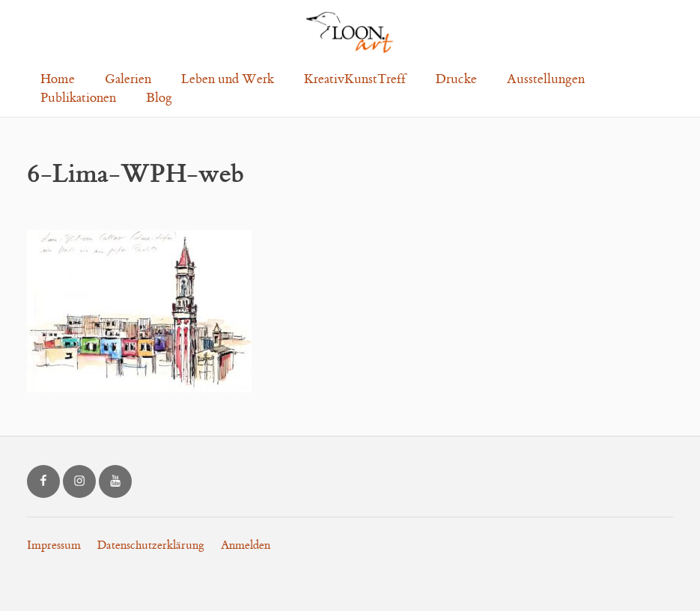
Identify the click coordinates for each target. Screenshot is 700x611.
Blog (159, 98)
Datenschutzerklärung (151, 545)
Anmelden (246, 545)
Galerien (128, 79)
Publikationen (78, 98)
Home (58, 79)
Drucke (456, 79)
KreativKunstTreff (355, 79)
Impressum (54, 545)
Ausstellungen (546, 79)
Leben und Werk (228, 79)
